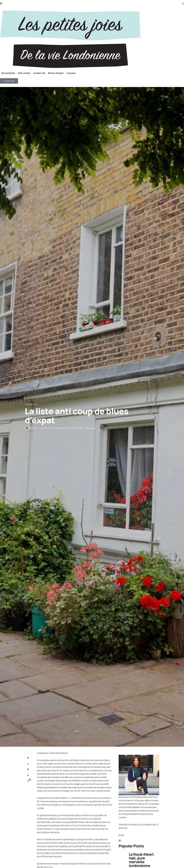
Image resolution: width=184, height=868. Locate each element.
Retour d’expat (56, 73)
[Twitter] (28, 764)
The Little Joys (31, 404)
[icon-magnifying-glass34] (183, 4)
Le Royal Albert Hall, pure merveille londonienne (141, 860)
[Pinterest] (28, 769)
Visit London (24, 73)
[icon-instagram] (120, 841)
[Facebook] (28, 758)
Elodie (35, 428)
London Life (39, 73)
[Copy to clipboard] (28, 775)
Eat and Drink (8, 73)
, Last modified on (61, 428)
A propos (71, 73)
